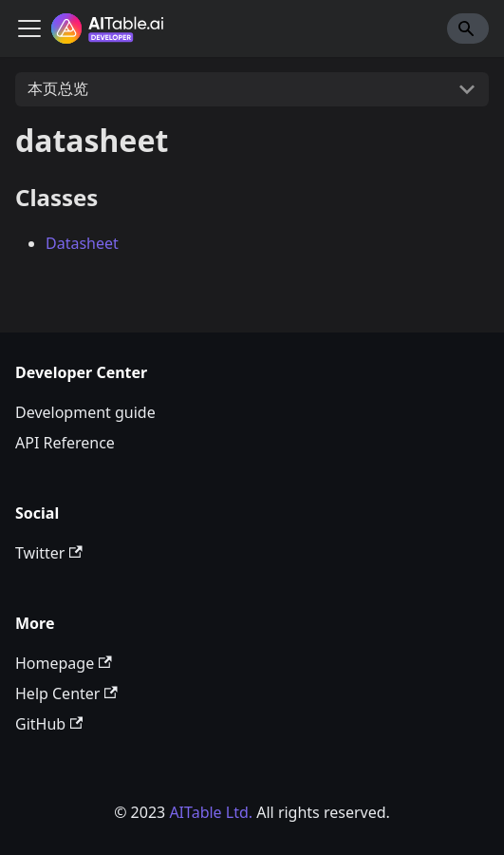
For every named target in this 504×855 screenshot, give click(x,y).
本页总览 (58, 88)
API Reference (65, 443)
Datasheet (82, 243)
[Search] (468, 28)
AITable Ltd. (211, 812)
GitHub (49, 724)
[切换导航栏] (29, 28)
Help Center (66, 693)
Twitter (49, 553)
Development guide (85, 412)
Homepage (64, 663)
